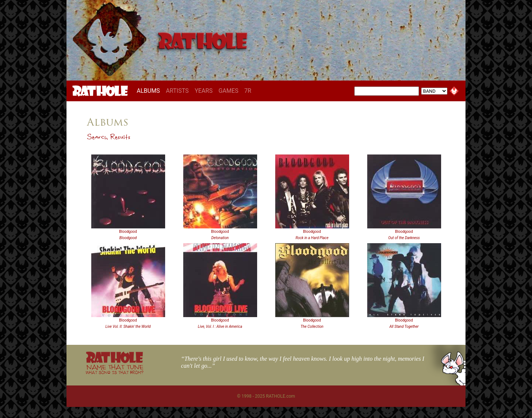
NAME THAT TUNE (115, 369)
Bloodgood (128, 232)
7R (248, 91)
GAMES (228, 91)
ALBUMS (150, 91)
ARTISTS (177, 91)
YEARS (204, 91)
